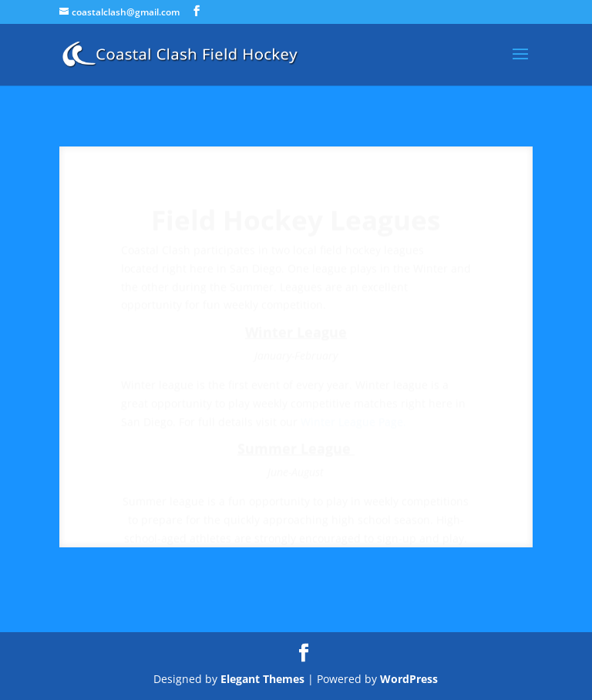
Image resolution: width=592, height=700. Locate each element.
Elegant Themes (262, 679)
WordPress (409, 679)
